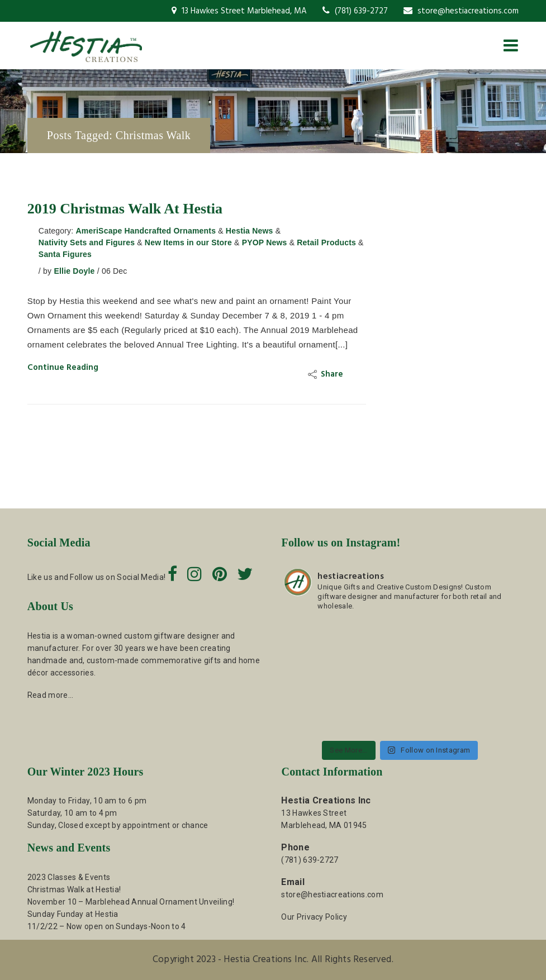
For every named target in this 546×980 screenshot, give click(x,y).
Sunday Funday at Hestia (73, 914)
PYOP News (265, 242)
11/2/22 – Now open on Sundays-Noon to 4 (107, 926)
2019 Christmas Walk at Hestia (125, 209)
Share (327, 374)
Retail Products (326, 242)
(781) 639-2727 (355, 11)
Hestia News (250, 231)
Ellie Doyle (74, 271)
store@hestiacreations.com (461, 11)
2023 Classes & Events (69, 877)
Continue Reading (63, 368)
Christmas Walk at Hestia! (74, 889)
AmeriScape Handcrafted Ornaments (146, 231)
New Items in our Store (188, 242)
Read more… (50, 695)
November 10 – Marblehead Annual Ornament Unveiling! (131, 902)
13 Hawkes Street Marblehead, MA (239, 11)
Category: (56, 231)
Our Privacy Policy (314, 917)
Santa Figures (65, 254)
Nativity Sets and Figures (87, 242)
